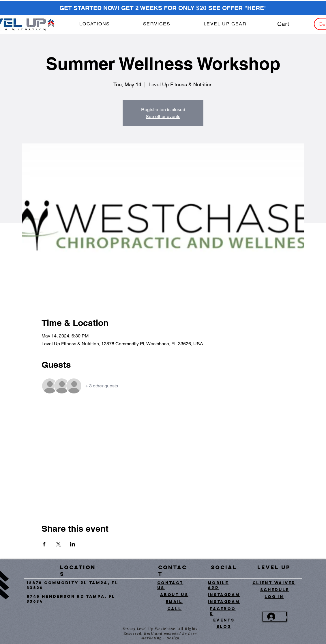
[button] (157, 24)
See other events (163, 116)
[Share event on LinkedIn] (73, 544)
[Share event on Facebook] (44, 544)
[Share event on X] (58, 544)
